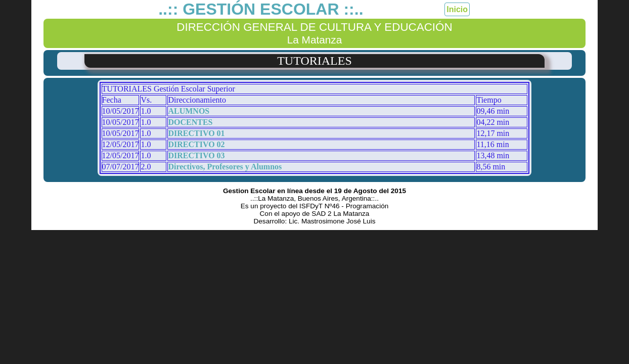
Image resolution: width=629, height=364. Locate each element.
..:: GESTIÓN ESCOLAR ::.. (261, 9)
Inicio (457, 9)
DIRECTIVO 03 (196, 155)
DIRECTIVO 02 (196, 144)
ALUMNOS (189, 111)
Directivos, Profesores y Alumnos (225, 167)
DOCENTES (190, 122)
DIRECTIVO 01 (196, 133)
